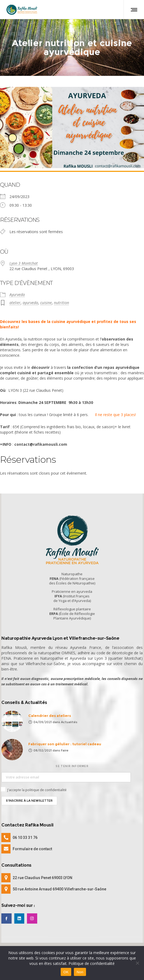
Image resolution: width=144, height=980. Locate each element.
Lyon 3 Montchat (24, 261)
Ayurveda (17, 292)
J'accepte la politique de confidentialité (37, 788)
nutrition (61, 300)
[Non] (137, 963)
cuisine (46, 300)
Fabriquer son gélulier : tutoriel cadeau (65, 742)
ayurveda (30, 300)
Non (80, 972)
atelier (15, 300)
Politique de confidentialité (92, 963)
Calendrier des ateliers (50, 714)
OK (66, 972)
